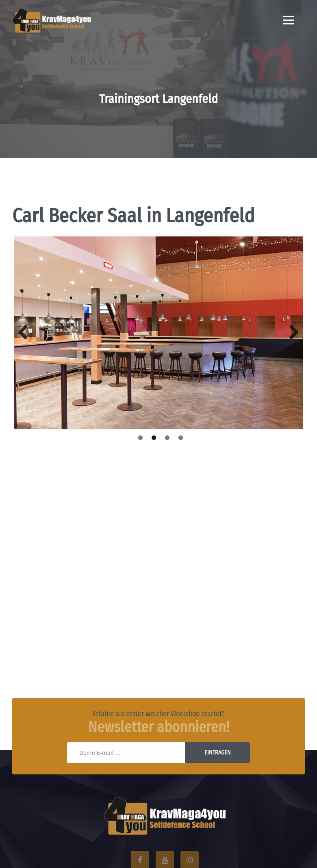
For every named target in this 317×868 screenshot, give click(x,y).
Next (291, 333)
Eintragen (218, 753)
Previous (26, 333)
